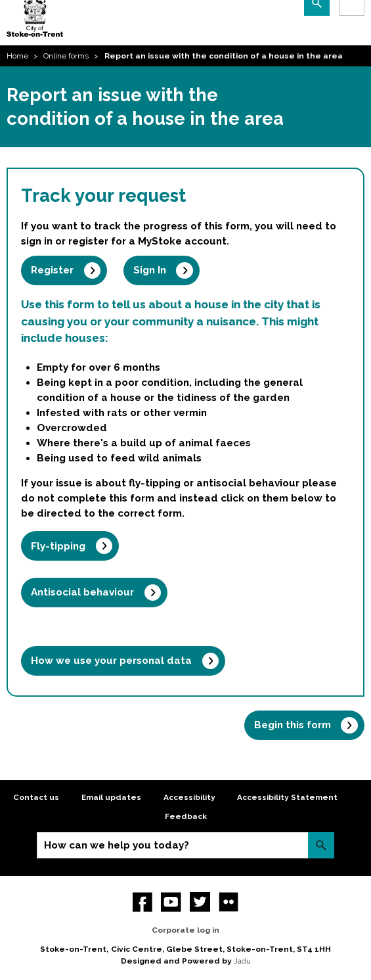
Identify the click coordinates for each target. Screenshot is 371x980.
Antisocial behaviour (82, 592)
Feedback (186, 816)
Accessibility (189, 797)
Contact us (36, 797)
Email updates (111, 797)
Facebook (143, 902)
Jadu (242, 961)
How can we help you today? (117, 845)
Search (321, 845)
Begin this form (293, 725)
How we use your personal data (111, 661)
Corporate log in (185, 930)
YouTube (171, 902)
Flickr (229, 902)
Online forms (66, 56)
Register (52, 270)
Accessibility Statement (287, 797)
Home (17, 56)
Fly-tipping (58, 546)
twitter (200, 902)
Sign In (150, 270)
